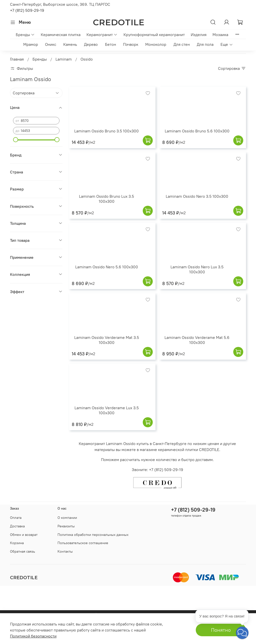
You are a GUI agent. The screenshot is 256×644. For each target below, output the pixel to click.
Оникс (51, 44)
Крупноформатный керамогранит (154, 35)
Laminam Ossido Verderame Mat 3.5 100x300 (107, 340)
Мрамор (31, 44)
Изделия (199, 35)
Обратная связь (22, 551)
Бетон (110, 44)
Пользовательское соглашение (83, 543)
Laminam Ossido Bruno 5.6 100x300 (197, 131)
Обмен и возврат (24, 535)
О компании (67, 518)
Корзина (17, 543)
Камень (70, 44)
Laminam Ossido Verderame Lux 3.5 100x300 (107, 410)
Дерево (91, 44)
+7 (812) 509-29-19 (27, 10)
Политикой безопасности (33, 636)
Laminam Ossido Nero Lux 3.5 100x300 (197, 269)
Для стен (182, 44)
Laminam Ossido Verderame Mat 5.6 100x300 (197, 340)
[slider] (15, 140)
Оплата (16, 518)
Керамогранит (102, 35)
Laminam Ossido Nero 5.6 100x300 (107, 267)
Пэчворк (131, 44)
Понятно (221, 630)
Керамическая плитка (61, 35)
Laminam (64, 59)
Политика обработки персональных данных (93, 535)
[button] (242, 633)
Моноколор (156, 44)
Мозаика (220, 35)
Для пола (205, 44)
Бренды (25, 35)
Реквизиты (66, 526)
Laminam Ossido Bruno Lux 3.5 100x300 (106, 199)
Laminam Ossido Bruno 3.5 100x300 (106, 131)
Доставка (17, 526)
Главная (17, 59)
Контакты (65, 551)
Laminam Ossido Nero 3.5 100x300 (197, 196)
